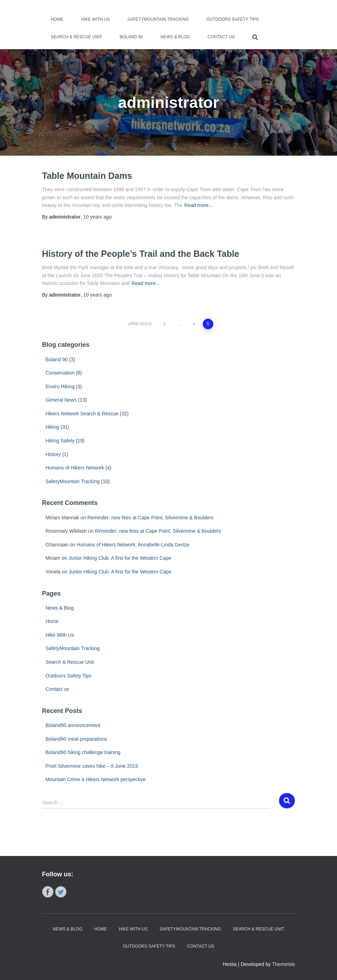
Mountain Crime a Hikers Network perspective (96, 779)
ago (98, 217)
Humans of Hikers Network (75, 468)
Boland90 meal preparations (76, 739)
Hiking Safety (60, 441)
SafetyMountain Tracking (158, 19)
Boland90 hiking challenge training (83, 752)
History (53, 454)
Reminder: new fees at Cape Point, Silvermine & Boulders (151, 518)
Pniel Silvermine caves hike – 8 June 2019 (92, 766)
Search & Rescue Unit (77, 37)
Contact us (221, 37)
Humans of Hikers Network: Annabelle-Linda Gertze (133, 545)
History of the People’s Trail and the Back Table (141, 254)
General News (61, 400)
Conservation (60, 373)
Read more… (199, 205)
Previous (141, 324)
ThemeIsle (283, 964)
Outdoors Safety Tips (232, 19)
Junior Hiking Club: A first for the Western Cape (120, 558)
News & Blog (175, 37)
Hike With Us (96, 19)
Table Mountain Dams (87, 176)
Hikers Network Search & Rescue (82, 414)
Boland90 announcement (73, 725)
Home (57, 19)
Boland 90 (131, 37)
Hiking (53, 427)
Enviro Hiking (60, 387)
